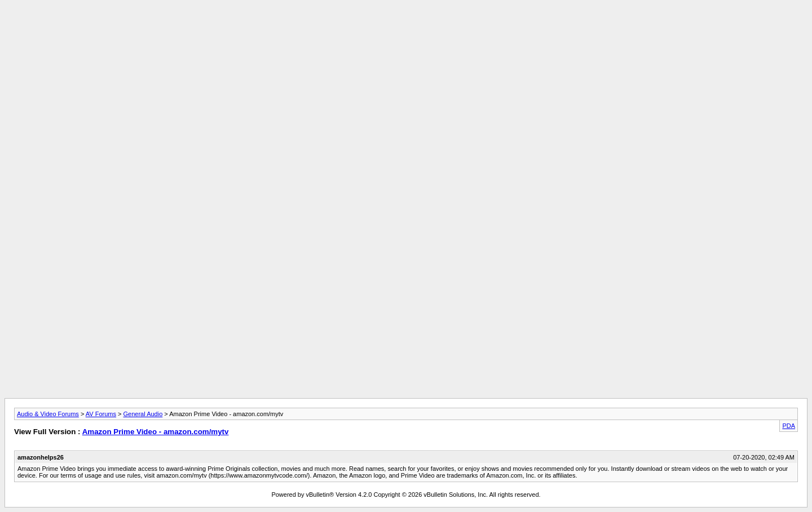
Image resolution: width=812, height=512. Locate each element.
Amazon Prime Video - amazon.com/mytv (156, 432)
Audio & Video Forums (48, 414)
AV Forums (101, 414)
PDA (789, 426)
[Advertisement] (406, 30)
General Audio (143, 414)
